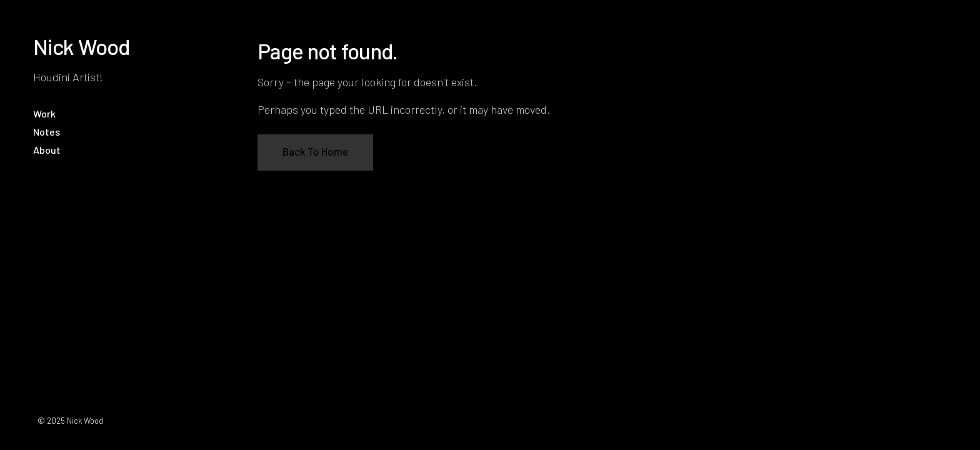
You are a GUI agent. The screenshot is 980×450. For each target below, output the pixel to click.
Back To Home (315, 151)
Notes (47, 132)
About (47, 150)
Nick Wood (82, 46)
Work (44, 113)
